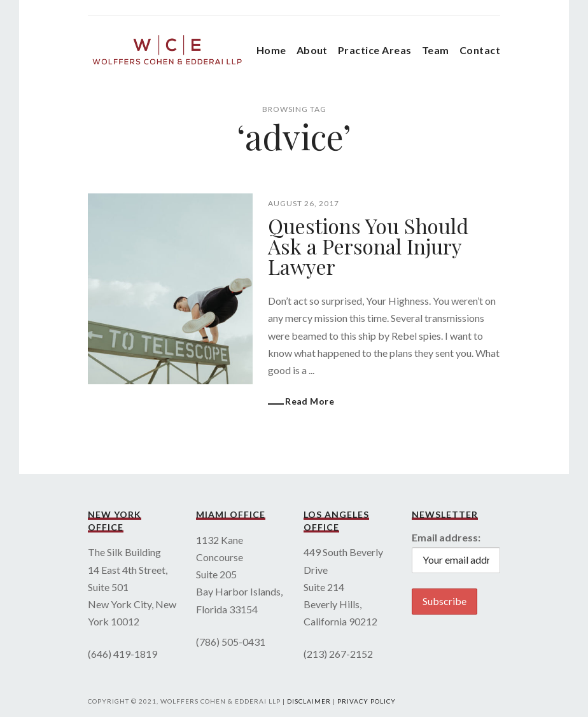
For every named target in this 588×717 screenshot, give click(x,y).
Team (436, 50)
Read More (310, 401)
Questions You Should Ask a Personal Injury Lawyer (368, 246)
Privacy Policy (367, 701)
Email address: (446, 537)
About (312, 50)
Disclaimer (309, 701)
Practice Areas (375, 50)
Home (271, 50)
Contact (480, 50)
